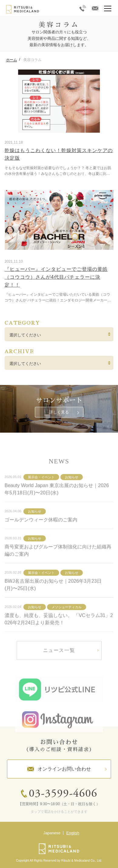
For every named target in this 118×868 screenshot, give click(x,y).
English (73, 833)
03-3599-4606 (63, 794)
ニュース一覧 (59, 663)
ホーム (12, 60)
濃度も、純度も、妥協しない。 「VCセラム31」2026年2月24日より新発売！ (59, 632)
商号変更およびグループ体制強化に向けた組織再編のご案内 (58, 563)
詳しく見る (59, 412)
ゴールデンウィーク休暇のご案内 (41, 533)
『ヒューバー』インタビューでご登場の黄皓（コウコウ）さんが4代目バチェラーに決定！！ (56, 277)
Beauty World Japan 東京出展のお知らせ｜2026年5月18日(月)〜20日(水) (57, 502)
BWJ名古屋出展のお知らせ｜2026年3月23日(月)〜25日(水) (53, 598)
